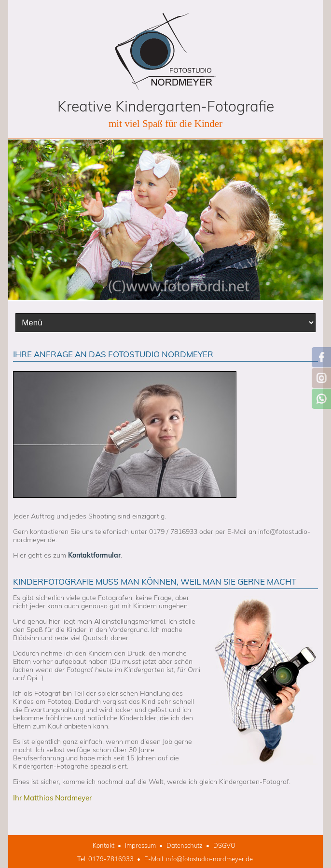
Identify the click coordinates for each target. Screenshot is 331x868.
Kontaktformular (94, 555)
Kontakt (103, 845)
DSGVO (224, 845)
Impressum (140, 845)
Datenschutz (185, 845)
